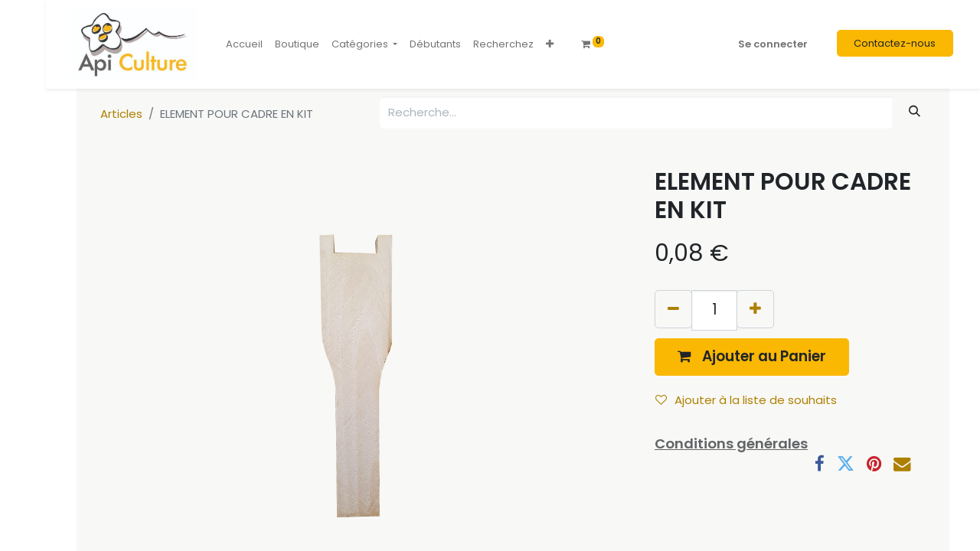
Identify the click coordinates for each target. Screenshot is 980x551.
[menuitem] (244, 44)
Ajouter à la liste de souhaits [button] (746, 400)
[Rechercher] (915, 111)
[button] (550, 44)
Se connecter (773, 44)
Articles (121, 114)
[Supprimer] (673, 309)
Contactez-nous (895, 43)
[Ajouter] (755, 309)
